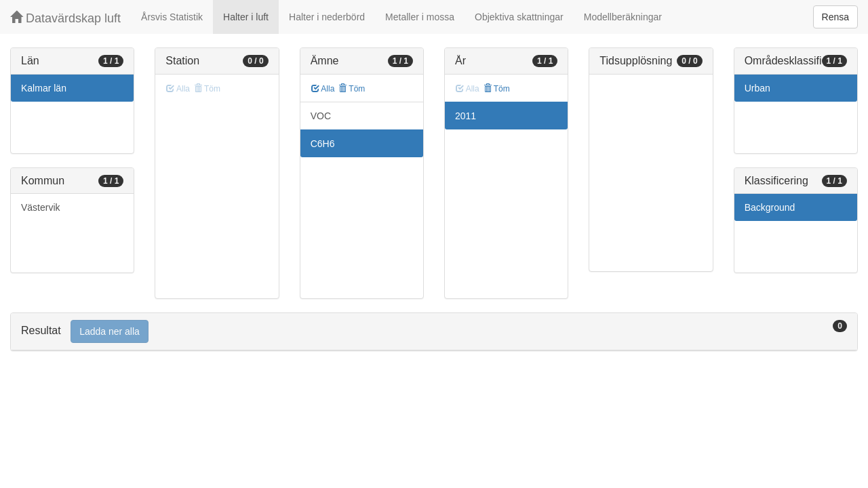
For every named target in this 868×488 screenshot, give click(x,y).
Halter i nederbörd (327, 17)
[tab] (434, 332)
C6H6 (323, 144)
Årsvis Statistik (172, 17)
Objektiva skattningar (519, 17)
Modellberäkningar (623, 17)
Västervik (41, 207)
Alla (323, 89)
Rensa (835, 17)
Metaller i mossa (420, 17)
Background (770, 207)
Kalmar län (44, 88)
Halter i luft (246, 17)
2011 (466, 116)
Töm (352, 89)
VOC (321, 116)
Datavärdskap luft (65, 18)
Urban (757, 88)
